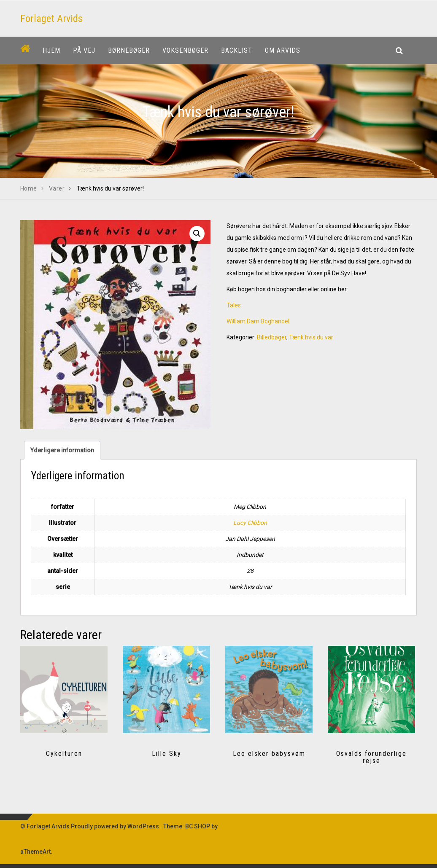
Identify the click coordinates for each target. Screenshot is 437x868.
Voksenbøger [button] (185, 50)
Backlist (237, 50)
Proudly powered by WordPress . (116, 826)
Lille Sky (167, 754)
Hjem (51, 50)
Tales (234, 305)
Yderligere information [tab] (62, 450)
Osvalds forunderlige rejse (371, 757)
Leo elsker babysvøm (269, 754)
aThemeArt (35, 852)
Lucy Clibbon (250, 523)
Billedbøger (272, 337)
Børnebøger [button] (129, 50)
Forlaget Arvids (51, 19)
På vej (84, 50)
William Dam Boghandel (258, 321)
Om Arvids (283, 50)
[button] (197, 234)
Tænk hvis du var (311, 337)
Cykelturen (64, 754)
